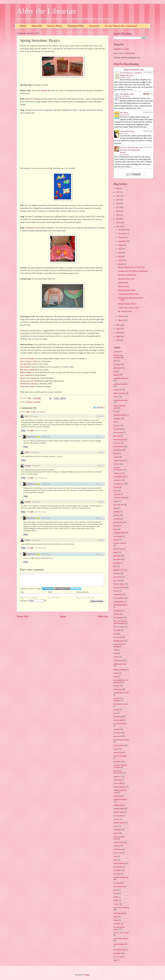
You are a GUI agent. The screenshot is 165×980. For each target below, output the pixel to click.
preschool (29, 402)
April (120, 260)
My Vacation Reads (125, 311)
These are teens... (124, 286)
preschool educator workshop (120, 766)
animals (116, 375)
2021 (118, 192)
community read (119, 477)
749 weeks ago (34, 416)
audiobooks (118, 390)
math (115, 650)
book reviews (118, 447)
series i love (118, 853)
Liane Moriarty (125, 96)
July (120, 249)
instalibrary (117, 611)
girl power (117, 559)
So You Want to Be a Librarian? (121, 26)
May (120, 257)
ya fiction (117, 953)
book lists (117, 443)
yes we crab (118, 957)
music (116, 677)
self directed (118, 849)
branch (116, 453)
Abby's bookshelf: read (134, 69)
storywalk (117, 874)
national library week (121, 693)
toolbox (116, 900)
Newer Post (23, 616)
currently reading (120, 498)
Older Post (103, 616)
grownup (117, 573)
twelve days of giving (121, 908)
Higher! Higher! (26, 372)
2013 (118, 223)
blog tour (117, 426)
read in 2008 (118, 783)
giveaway (117, 563)
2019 (118, 200)
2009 (118, 333)
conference (117, 480)
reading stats (118, 805)
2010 (118, 329)
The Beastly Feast (32, 228)
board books (118, 429)
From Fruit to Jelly (27, 386)
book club (117, 436)
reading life (117, 796)
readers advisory (119, 787)
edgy (115, 529)
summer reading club (121, 877)
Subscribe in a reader (121, 49)
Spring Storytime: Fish (126, 279)
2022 (118, 188)
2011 (118, 325)
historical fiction (119, 587)
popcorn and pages (120, 756)
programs (117, 776)
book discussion (119, 440)
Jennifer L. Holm (126, 77)
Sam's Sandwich (26, 375)
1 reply (31, 430)
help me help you (120, 584)
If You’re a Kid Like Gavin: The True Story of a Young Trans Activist (131, 150)
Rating (33, 412)
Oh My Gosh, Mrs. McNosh (31, 381)
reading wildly (119, 809)
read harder (117, 780)
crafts (115, 491)
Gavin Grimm (125, 155)
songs (115, 856)
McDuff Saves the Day (29, 384)
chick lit (116, 464)
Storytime (94, 26)
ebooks (116, 526)
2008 (118, 337)
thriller (116, 897)
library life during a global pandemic (120, 622)
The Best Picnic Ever (28, 364)
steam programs (119, 863)
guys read (117, 580)
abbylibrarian (32, 437)
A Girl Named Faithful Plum (128, 294)
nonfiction (117, 717)
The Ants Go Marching (29, 370)
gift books (117, 556)
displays (116, 515)
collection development (118, 469)
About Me (37, 26)
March (121, 264)
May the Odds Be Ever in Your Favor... (132, 267)
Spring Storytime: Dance (127, 290)
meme (116, 653)
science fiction (119, 842)
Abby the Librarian (46, 11)
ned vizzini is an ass (121, 704)
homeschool (118, 594)
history (116, 591)
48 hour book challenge (118, 356)
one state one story (120, 724)
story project (118, 867)
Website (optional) (82, 592)
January (121, 320)
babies (116, 397)
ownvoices (117, 733)
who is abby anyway (121, 938)
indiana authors (119, 601)
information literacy (121, 605)
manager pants (119, 641)
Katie (27, 416)
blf (114, 422)
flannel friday (118, 549)
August (121, 245)
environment (118, 536)
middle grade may (120, 664)
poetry (116, 749)
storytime (37, 402)
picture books (118, 745)
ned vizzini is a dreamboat (119, 699)
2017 (118, 207)
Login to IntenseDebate (47, 589)
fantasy (116, 540)
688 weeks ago (36, 540)
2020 (118, 196)
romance (117, 819)
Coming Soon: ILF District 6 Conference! (133, 271)
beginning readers (120, 415)
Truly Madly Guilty (127, 94)
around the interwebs (121, 378)
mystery (116, 686)
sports (116, 860)
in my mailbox (119, 598)
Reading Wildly (76, 26)
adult (115, 361)
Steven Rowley (125, 115)
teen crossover (119, 887)
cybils (116, 501)
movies (116, 673)
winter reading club (120, 944)
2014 (118, 219)
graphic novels (119, 570)
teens (115, 890)
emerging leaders (119, 533)
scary (115, 826)
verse (115, 917)
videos (116, 920)
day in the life (118, 505)
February (122, 316)
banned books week (120, 400)
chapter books (118, 461)
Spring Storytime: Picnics (127, 304)
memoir (116, 657)
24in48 (116, 352)
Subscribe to (33, 601)
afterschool (117, 368)
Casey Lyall (125, 134)
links (115, 634)
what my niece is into (121, 933)
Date (28, 412)
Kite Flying (24, 367)
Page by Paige (123, 283)
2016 (118, 211)
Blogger (87, 975)
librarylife (117, 630)
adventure (117, 364)
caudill (116, 457)
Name (22, 592)
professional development (118, 772)
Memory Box (46, 90)
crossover (117, 494)
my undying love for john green (121, 681)
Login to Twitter (76, 589)
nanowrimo (117, 689)
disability (117, 512)
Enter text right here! (62, 580)
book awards (118, 432)
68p (38, 437)
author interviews (120, 393)
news (115, 713)
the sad (116, 894)
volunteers (117, 924)
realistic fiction (119, 812)
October (121, 237)
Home (23, 26)
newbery (117, 710)
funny (115, 552)
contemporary (118, 484)
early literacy (118, 522)
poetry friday (118, 752)
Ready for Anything (33, 99)
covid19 (116, 487)
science (116, 833)
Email (50, 592)
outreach (117, 729)
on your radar (118, 720)
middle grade (118, 660)
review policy (118, 816)
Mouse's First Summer (29, 378)
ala (114, 371)
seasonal (116, 846)
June (120, 253)
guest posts (117, 577)
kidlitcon (117, 614)
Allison (27, 452)
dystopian (117, 519)
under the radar (119, 913)
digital (116, 508)
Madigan (28, 466)
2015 (118, 215)
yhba (115, 960)
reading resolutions (120, 799)
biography (117, 418)
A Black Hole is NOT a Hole (128, 308)
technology (117, 883)
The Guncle (124, 113)
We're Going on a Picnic (29, 361)
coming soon (118, 473)
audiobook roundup (120, 384)
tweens (116, 904)
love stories (117, 637)
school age (117, 830)
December (122, 230)
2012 (118, 227)
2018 (118, 204)
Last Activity (41, 412)
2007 (118, 340)
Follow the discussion (103, 407)
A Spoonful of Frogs (127, 131)
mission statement (120, 670)
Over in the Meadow (28, 358)
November (122, 234)
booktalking (118, 450)
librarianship (118, 618)
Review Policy (55, 26)
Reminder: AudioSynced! (127, 275)
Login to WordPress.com (62, 589)
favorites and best (120, 543)
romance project (119, 823)
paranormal (117, 736)
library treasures (119, 627)
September (122, 241)
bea (115, 411)
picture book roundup (121, 740)
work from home (119, 950)
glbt (115, 566)
